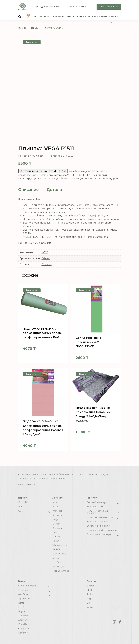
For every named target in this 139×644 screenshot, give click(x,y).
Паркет (46, 17)
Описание (29, 190)
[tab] (29, 190)
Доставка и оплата (36, 474)
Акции (38, 16)
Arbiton (46, 258)
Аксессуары (100, 17)
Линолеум (83, 17)
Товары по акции (27, 478)
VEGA (45, 252)
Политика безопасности (61, 474)
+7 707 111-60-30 (78, 7)
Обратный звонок (109, 7)
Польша (47, 264)
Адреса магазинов (50, 7)
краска (114, 17)
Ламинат (59, 17)
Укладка (104, 474)
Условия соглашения (86, 474)
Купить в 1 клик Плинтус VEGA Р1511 (43, 171)
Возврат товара (58, 478)
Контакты (43, 478)
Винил (71, 17)
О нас (21, 474)
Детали (54, 190)
